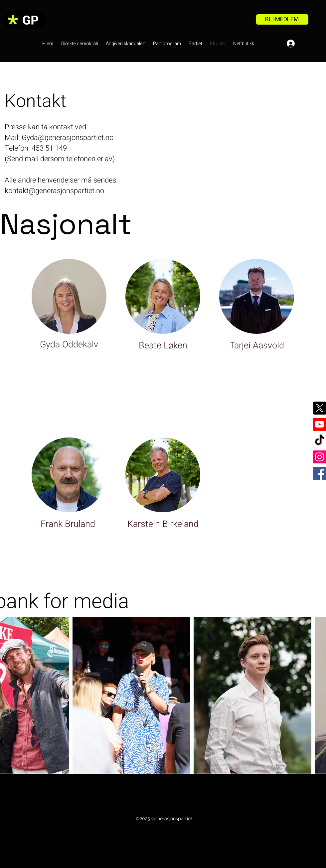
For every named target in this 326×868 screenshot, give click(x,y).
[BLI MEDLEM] (282, 19)
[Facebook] (320, 473)
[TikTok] (320, 441)
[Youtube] (320, 424)
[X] (320, 408)
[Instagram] (320, 457)
